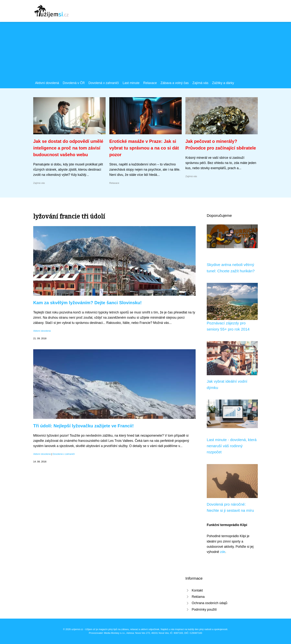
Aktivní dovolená (47, 83)
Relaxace (150, 83)
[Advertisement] (145, 52)
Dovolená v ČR (74, 83)
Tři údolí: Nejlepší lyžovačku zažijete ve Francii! (84, 426)
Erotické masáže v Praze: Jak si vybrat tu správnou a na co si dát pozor (144, 148)
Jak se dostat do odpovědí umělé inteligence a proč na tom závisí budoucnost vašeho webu (68, 148)
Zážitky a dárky (223, 83)
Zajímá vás (200, 83)
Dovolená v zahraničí (104, 83)
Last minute (131, 83)
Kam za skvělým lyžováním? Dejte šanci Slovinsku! (87, 303)
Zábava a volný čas (175, 83)
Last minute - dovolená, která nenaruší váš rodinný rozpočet (232, 446)
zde (223, 552)
